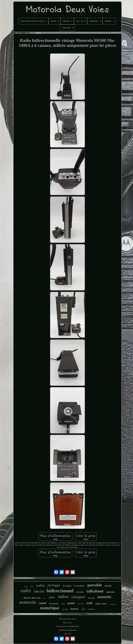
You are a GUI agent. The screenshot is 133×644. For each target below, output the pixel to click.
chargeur (78, 597)
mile (32, 586)
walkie (40, 585)
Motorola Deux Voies (67, 619)
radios (63, 596)
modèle (26, 587)
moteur (80, 592)
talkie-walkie (101, 604)
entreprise (54, 604)
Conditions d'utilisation (67, 630)
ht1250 (108, 586)
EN (66, 634)
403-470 (81, 604)
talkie (52, 597)
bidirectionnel (60, 591)
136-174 (39, 592)
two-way (91, 598)
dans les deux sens (32, 598)
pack (63, 604)
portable (95, 585)
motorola (28, 602)
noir (45, 598)
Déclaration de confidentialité (67, 626)
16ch (83, 609)
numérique (50, 608)
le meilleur (79, 586)
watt (89, 603)
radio (26, 591)
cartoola (65, 609)
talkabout (95, 591)
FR (69, 634)
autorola (110, 592)
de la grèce (113, 604)
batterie (75, 609)
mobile (71, 603)
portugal (54, 585)
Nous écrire (68, 623)
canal (42, 603)
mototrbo (104, 597)
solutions (91, 609)
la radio (67, 586)
